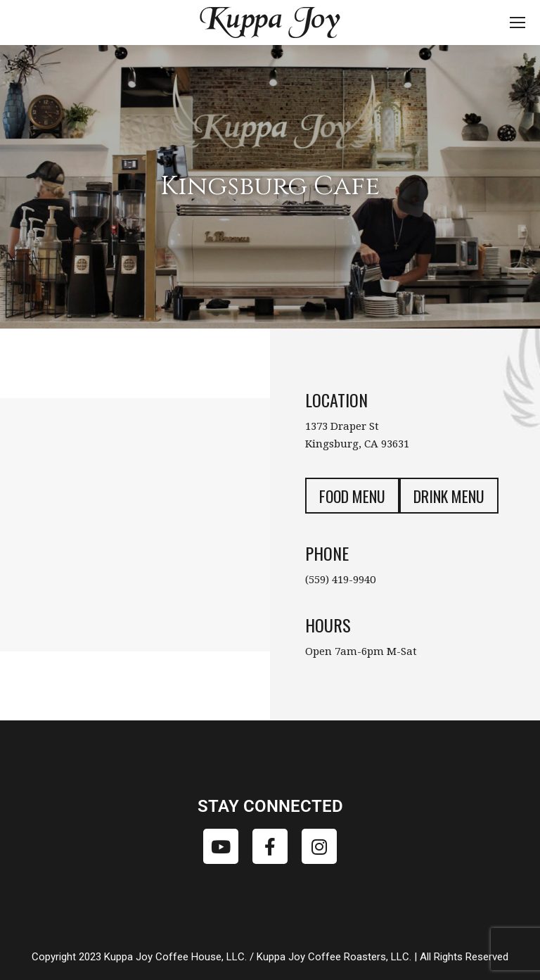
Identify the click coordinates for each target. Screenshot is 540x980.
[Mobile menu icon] (517, 23)
